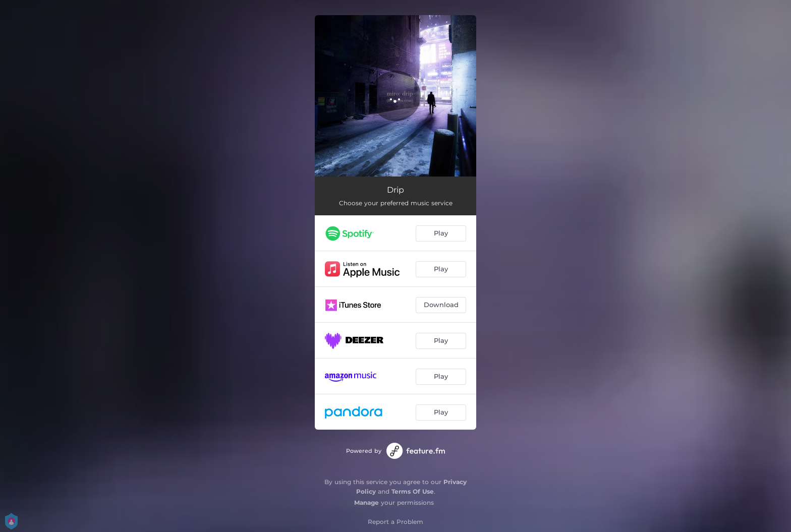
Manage (366, 503)
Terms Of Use (413, 491)
